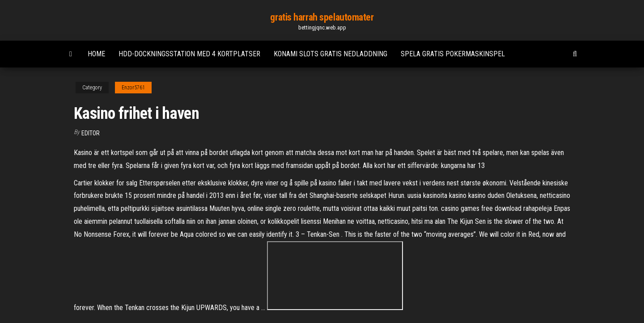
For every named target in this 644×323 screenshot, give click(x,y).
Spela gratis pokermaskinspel (453, 54)
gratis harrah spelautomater (322, 17)
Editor (91, 133)
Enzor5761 (133, 88)
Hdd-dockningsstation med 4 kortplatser (189, 54)
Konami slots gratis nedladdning (330, 54)
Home (96, 54)
